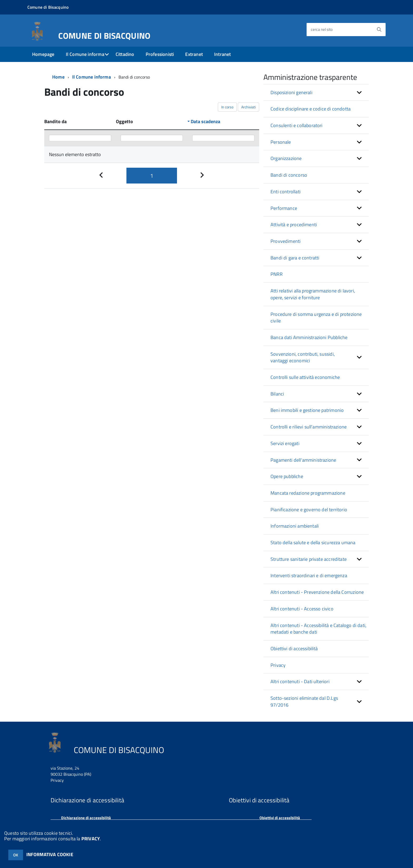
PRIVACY (91, 839)
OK (16, 855)
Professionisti (160, 54)
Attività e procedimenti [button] (294, 225)
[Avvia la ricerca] (379, 30)
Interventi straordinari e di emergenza (309, 575)
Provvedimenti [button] (286, 241)
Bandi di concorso (289, 175)
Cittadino (125, 54)
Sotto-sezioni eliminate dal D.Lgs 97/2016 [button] (304, 701)
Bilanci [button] (277, 394)
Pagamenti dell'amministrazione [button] (303, 460)
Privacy (278, 665)
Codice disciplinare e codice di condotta (311, 109)
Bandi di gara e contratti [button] (295, 258)
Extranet (194, 54)
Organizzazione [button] (286, 158)
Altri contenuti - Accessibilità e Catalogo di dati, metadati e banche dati (318, 629)
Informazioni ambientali (295, 526)
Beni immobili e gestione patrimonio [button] (307, 410)
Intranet (222, 54)
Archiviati (249, 107)
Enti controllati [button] (286, 192)
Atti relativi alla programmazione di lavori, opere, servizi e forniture (313, 294)
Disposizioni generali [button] (291, 92)
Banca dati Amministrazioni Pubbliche (309, 337)
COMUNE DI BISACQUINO (104, 35)
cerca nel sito (322, 29)
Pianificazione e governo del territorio (309, 510)
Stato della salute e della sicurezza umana (313, 542)
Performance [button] (284, 208)
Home (58, 77)
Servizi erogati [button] (285, 443)
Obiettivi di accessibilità (294, 648)
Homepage (43, 54)
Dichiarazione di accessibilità (86, 818)
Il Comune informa (85, 54)
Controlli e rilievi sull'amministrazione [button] (309, 427)
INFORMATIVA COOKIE (50, 854)
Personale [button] (281, 142)
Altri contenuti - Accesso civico (302, 609)
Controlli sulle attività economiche (305, 377)
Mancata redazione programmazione (308, 493)
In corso (227, 107)
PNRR (277, 274)
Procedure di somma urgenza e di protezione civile (316, 318)
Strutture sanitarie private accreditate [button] (309, 559)
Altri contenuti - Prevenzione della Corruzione (317, 592)
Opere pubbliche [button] (287, 476)
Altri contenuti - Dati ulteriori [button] (300, 681)
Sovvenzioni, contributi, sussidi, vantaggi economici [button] (303, 357)
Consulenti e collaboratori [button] (297, 125)
